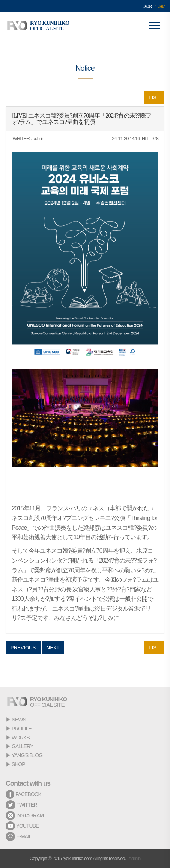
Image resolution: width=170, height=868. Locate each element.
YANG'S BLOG (27, 755)
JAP (161, 6)
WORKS (21, 738)
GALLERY (22, 746)
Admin (134, 858)
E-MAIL (19, 836)
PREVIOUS (23, 648)
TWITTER (21, 805)
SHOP (18, 764)
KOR (147, 6)
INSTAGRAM (25, 815)
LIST (154, 98)
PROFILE (22, 729)
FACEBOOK (23, 794)
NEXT (53, 648)
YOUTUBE (22, 826)
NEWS (19, 720)
